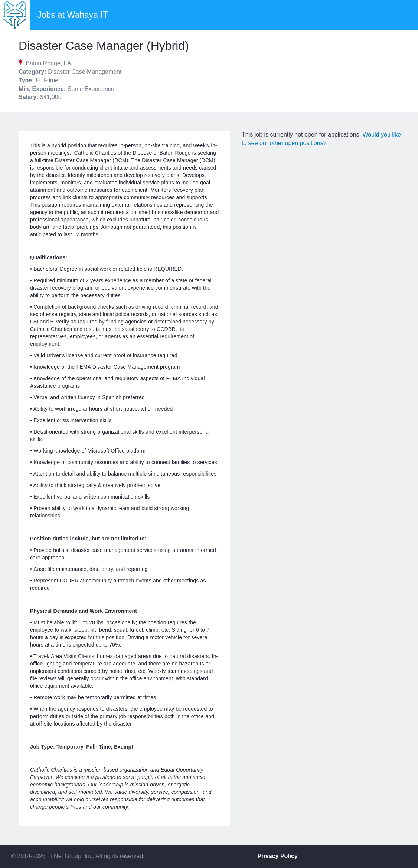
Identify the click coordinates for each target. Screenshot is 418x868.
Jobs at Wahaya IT (73, 15)
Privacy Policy (278, 856)
